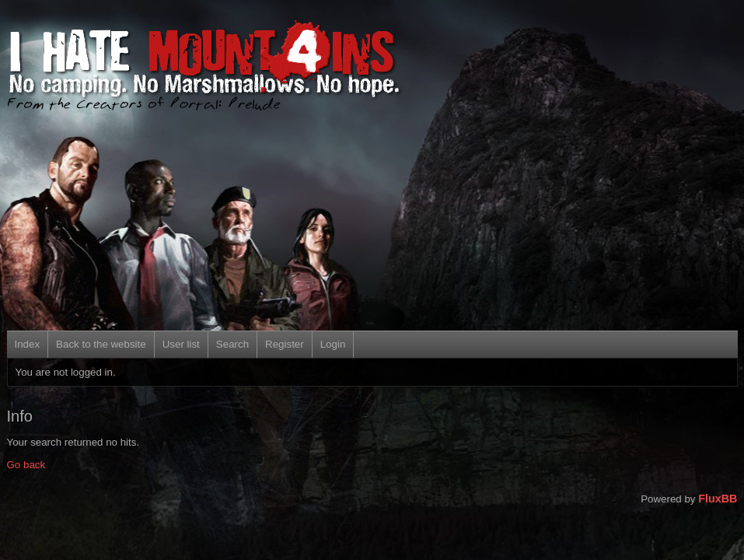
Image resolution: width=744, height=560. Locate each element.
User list (181, 344)
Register (285, 344)
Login (333, 344)
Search (232, 344)
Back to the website (101, 344)
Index (28, 344)
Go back (26, 465)
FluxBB (718, 499)
